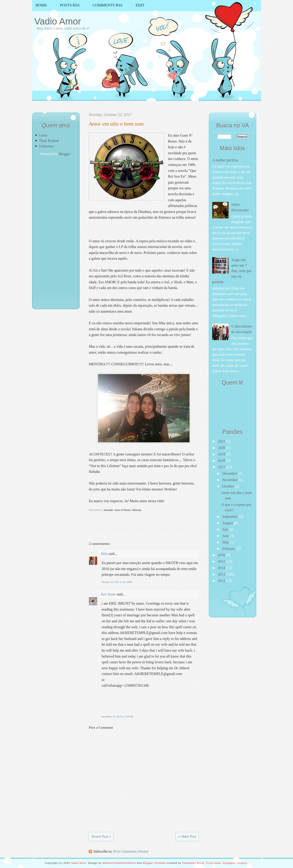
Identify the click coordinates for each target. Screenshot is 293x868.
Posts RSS (70, 5)
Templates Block (193, 863)
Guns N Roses (123, 510)
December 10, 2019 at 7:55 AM (117, 716)
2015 (222, 561)
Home (41, 5)
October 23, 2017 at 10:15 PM (117, 582)
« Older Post (187, 836)
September (231, 517)
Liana (43, 135)
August (228, 523)
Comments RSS (108, 5)
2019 (222, 454)
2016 (222, 555)
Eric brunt (108, 594)
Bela (104, 554)
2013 (222, 574)
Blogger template (154, 863)
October (229, 486)
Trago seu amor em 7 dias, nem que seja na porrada (232, 271)
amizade (108, 510)
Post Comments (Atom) (131, 851)
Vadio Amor (58, 21)
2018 (222, 461)
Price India (214, 863)
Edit (140, 5)
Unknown (46, 146)
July (226, 529)
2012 (222, 581)
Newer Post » (101, 836)
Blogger (65, 154)
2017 (222, 467)
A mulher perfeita (225, 160)
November (231, 480)
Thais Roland (49, 141)
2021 (222, 441)
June (226, 536)
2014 (222, 568)
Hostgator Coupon (235, 863)
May (226, 542)
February (229, 549)
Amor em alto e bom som (116, 124)
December (230, 473)
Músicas (137, 510)
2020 (222, 448)
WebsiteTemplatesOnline (119, 863)
